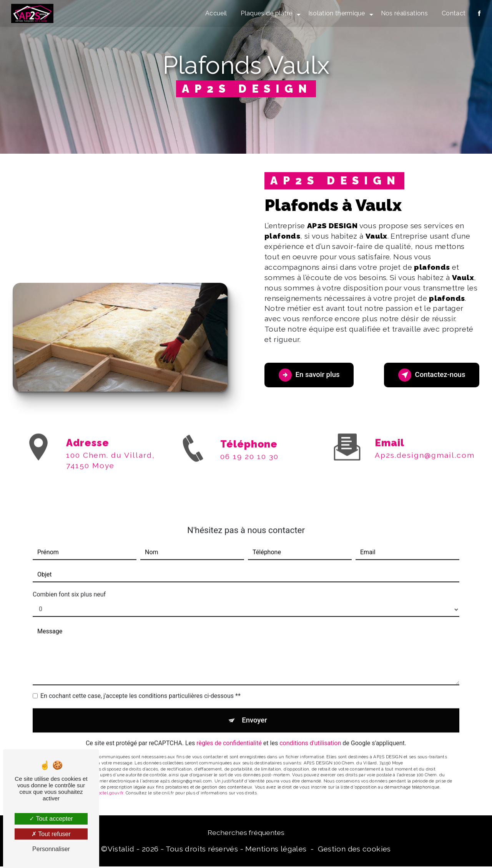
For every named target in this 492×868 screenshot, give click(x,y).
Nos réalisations (404, 13)
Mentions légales (276, 850)
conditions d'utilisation (310, 735)
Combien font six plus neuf (69, 585)
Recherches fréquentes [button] (246, 834)
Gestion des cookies (354, 850)
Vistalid (121, 850)
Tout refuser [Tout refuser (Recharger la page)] (51, 834)
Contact (453, 13)
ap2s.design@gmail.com (425, 446)
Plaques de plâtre (266, 13)
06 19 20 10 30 (249, 466)
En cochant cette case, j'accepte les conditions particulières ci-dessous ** (140, 686)
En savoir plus (312, 375)
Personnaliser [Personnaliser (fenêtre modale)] (51, 849)
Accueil (216, 13)
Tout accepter (51, 819)
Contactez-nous (429, 375)
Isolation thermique (336, 13)
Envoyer (255, 711)
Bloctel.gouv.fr (108, 785)
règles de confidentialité (229, 735)
